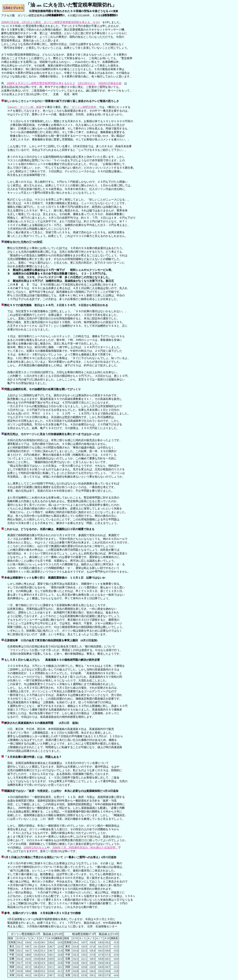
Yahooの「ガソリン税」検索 (24, 107)
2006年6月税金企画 (110, 83)
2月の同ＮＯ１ (87, 83)
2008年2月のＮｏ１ (35, 848)
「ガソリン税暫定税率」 (84, 107)
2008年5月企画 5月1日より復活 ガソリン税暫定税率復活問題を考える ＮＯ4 (50, 22)
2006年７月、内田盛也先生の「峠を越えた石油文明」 (85, 848)
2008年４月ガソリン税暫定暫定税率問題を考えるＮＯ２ (41, 83)
